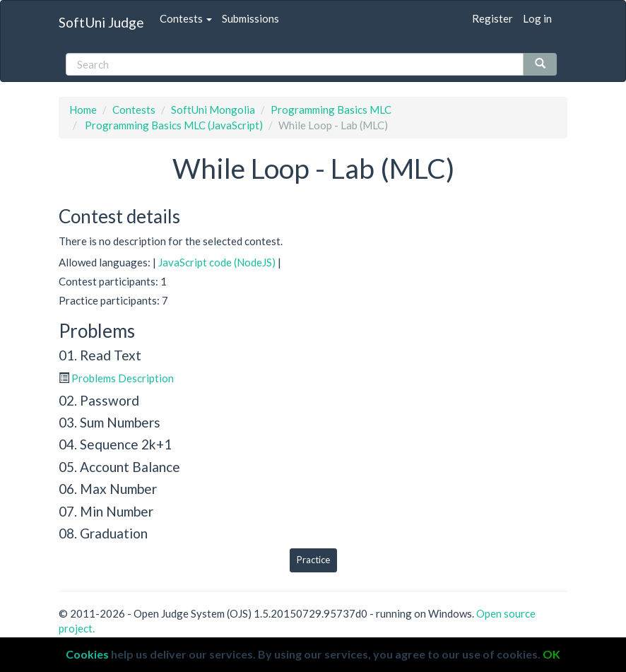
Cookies (87, 654)
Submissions (250, 18)
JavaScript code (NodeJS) (217, 262)
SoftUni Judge (101, 22)
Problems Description (123, 378)
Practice (313, 560)
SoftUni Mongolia (213, 110)
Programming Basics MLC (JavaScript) (173, 125)
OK (551, 654)
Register (492, 18)
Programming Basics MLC (331, 110)
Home (83, 110)
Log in (537, 18)
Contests (186, 18)
